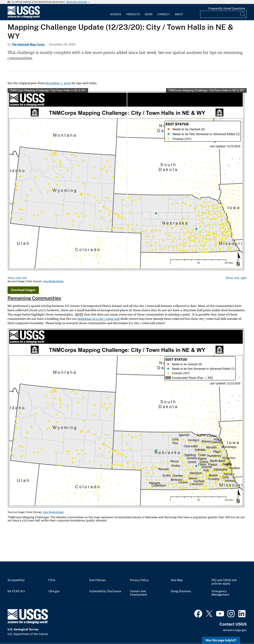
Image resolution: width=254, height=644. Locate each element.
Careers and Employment (138, 593)
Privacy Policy (139, 580)
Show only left (17, 278)
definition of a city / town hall (98, 319)
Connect (164, 14)
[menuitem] (116, 12)
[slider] (127, 181)
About (179, 14)
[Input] (223, 14)
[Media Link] (127, 418)
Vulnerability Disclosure (105, 591)
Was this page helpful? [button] (221, 640)
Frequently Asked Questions (227, 9)
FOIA (52, 580)
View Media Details (53, 281)
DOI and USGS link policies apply (224, 582)
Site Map (177, 580)
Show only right (236, 278)
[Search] (243, 14)
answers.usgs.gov (235, 630)
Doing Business (181, 591)
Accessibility (16, 580)
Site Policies (97, 580)
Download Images (23, 290)
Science (116, 14)
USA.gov (54, 591)
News (149, 14)
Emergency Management (220, 593)
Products (133, 14)
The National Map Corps (28, 45)
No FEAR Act (16, 591)
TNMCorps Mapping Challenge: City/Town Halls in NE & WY (48, 90)
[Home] (24, 17)
